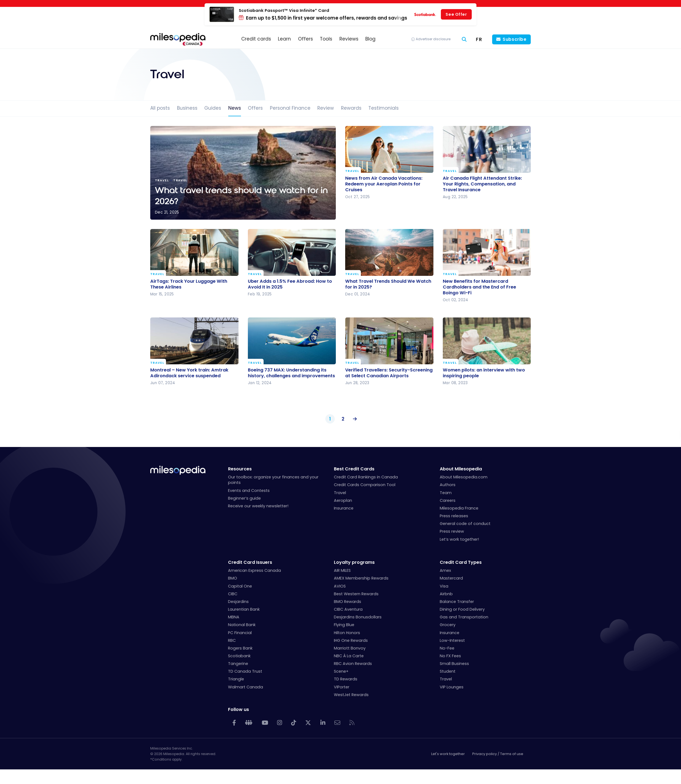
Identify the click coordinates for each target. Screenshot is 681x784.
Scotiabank (239, 656)
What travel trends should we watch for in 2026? (243, 173)
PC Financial (240, 633)
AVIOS (340, 586)
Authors (448, 485)
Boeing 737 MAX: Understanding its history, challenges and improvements (291, 373)
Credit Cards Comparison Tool (365, 485)
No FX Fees (450, 656)
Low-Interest (452, 640)
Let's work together (448, 754)
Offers (255, 108)
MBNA (234, 617)
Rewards (351, 108)
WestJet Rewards (351, 695)
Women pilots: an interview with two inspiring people (484, 373)
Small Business (454, 664)
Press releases (454, 516)
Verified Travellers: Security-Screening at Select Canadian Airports (389, 373)
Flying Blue (344, 625)
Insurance (344, 508)
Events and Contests (249, 491)
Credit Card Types (461, 562)
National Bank (242, 625)
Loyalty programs (354, 562)
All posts (160, 108)
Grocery (448, 625)
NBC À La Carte (349, 656)
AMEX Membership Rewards (361, 578)
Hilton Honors (347, 633)
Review (326, 108)
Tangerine (238, 664)
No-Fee (447, 648)
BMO (233, 578)
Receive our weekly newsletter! (258, 506)
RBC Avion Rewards (353, 664)
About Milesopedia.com (464, 477)
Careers (448, 500)
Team (446, 493)
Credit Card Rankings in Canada (366, 477)
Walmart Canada (246, 687)
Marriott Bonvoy (350, 648)
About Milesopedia (461, 469)
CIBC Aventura (348, 609)
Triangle (236, 679)
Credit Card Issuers (250, 562)
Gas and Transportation (464, 617)
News (235, 108)
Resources (240, 469)
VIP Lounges (452, 687)
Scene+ (341, 671)
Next (354, 419)
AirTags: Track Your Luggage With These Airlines (189, 284)
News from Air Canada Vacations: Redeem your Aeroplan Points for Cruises (384, 184)
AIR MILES (342, 570)
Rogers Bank (240, 648)
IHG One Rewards (351, 640)
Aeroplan (343, 500)
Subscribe (515, 39)
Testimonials (384, 108)
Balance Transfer (457, 602)
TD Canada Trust (245, 671)
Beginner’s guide (244, 498)
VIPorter (342, 687)
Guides (213, 108)
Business (187, 108)
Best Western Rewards (356, 594)
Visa (444, 586)
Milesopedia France (459, 508)
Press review (452, 531)
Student (448, 671)
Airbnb (446, 594)
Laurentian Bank (244, 609)
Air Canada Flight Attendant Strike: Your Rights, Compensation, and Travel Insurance (482, 184)
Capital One (240, 586)
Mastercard (451, 578)
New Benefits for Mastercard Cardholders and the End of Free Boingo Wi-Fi (479, 287)
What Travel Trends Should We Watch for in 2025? (388, 284)
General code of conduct (465, 524)
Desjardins (238, 602)
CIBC (233, 594)
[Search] (464, 40)
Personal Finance (290, 108)
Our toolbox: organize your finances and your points (273, 480)
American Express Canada (254, 570)
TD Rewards (346, 679)
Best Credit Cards (354, 469)
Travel (352, 171)
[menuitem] (479, 39)
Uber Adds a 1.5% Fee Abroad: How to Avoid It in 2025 (290, 284)
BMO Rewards (348, 602)
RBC (232, 640)
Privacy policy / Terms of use (498, 754)
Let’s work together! (459, 539)
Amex (445, 570)
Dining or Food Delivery (462, 609)
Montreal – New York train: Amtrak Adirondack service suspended (189, 373)
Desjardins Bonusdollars (358, 617)
